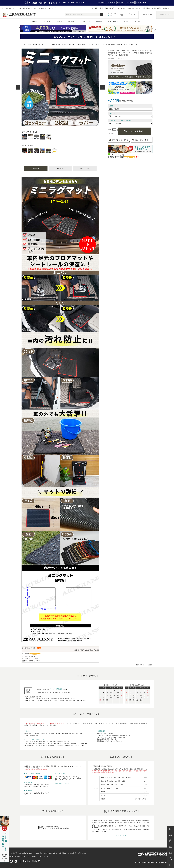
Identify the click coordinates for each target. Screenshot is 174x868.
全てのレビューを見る (144, 665)
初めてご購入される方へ (108, 8)
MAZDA (125, 21)
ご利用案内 (146, 8)
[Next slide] (154, 29)
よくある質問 (156, 8)
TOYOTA (47, 21)
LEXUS (35, 21)
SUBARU (87, 21)
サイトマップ (44, 856)
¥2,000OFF (121, 3)
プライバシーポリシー (31, 856)
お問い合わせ (168, 8)
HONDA (137, 21)
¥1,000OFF (130, 3)
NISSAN (59, 21)
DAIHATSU (112, 21)
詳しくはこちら (121, 835)
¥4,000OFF (102, 3)
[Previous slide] (20, 29)
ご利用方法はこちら (142, 3)
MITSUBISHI (73, 21)
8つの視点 (122, 8)
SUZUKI (99, 21)
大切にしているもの (134, 8)
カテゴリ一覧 (27, 45)
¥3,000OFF (111, 3)
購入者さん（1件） (29, 648)
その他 (35, 45)
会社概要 (95, 8)
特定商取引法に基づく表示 (14, 856)
